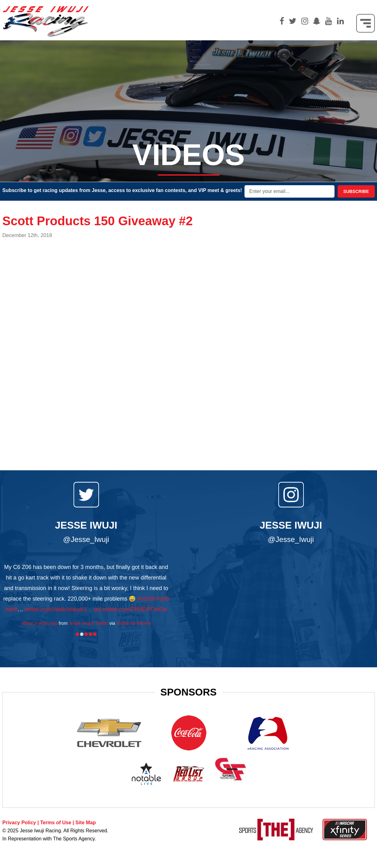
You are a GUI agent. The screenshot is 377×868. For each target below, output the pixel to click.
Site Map (86, 823)
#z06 (163, 599)
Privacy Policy (19, 823)
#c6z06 (146, 599)
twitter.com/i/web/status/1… (58, 609)
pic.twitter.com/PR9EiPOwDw (131, 609)
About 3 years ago (39, 623)
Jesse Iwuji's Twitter (88, 623)
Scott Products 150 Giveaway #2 (98, 221)
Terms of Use (56, 823)
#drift (11, 609)
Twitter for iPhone (134, 623)
